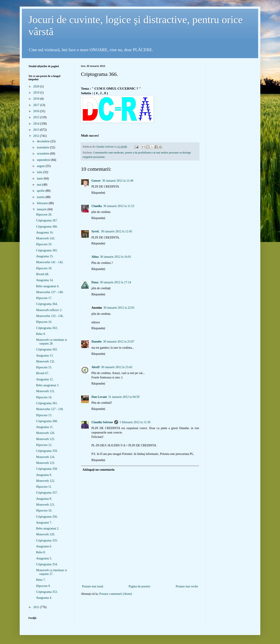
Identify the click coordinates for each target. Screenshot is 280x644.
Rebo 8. (41, 552)
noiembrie (43, 147)
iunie (40, 178)
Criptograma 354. (47, 564)
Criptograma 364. (47, 304)
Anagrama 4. (44, 598)
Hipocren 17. (44, 298)
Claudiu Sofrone (102, 422)
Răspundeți (98, 193)
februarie (43, 203)
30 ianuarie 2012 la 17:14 (115, 282)
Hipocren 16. (44, 322)
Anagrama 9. (44, 475)
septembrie (44, 160)
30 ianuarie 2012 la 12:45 (116, 231)
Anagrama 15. (45, 256)
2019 (37, 93)
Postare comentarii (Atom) (116, 594)
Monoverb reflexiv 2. (49, 310)
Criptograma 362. (47, 349)
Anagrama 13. (45, 356)
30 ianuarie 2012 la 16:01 (116, 257)
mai (39, 185)
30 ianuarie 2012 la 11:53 (119, 206)
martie (41, 197)
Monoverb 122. (45, 481)
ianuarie (42, 209)
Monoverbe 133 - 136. (50, 316)
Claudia (97, 206)
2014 (37, 124)
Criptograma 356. (47, 517)
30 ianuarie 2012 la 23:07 (119, 342)
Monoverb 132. (45, 361)
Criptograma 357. (47, 493)
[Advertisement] (140, 577)
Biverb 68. (43, 274)
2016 (37, 111)
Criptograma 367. (47, 220)
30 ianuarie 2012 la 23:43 (116, 367)
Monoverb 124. (45, 457)
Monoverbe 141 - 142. (50, 262)
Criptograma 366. (47, 227)
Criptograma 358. (47, 469)
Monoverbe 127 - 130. (50, 409)
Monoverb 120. (45, 534)
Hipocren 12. (44, 445)
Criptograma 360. (47, 421)
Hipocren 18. (44, 268)
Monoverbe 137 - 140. (50, 292)
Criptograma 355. (47, 540)
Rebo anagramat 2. (48, 528)
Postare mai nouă (93, 586)
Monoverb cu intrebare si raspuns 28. (52, 342)
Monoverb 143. (45, 238)
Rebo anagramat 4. (48, 286)
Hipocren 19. (44, 244)
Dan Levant (99, 397)
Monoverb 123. (45, 463)
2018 (37, 99)
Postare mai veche (187, 586)
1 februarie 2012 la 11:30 (135, 422)
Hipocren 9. (43, 586)
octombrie (43, 154)
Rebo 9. (41, 334)
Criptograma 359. (47, 451)
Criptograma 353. (47, 592)
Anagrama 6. (44, 546)
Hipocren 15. (44, 367)
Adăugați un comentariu (98, 470)
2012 (37, 136)
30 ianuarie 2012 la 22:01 (119, 308)
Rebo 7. (41, 580)
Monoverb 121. (45, 505)
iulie (40, 172)
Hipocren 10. (44, 511)
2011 (37, 607)
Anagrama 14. (45, 280)
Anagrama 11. (45, 427)
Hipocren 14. (44, 397)
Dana (95, 282)
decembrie (44, 141)
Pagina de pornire (139, 586)
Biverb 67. (43, 373)
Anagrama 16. (45, 232)
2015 (37, 117)
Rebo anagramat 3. (48, 385)
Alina (95, 257)
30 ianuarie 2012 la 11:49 (118, 181)
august (41, 166)
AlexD (95, 367)
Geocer (96, 181)
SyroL (95, 231)
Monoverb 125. (45, 439)
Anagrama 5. (44, 558)
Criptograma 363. (47, 328)
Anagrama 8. (44, 499)
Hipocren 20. (44, 215)
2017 (37, 105)
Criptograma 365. (47, 250)
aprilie (41, 191)
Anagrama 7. (44, 523)
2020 (37, 86)
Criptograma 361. (47, 403)
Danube (97, 342)
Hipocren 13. (44, 415)
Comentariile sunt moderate (108, 153)
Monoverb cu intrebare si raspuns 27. (52, 572)
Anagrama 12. (45, 379)
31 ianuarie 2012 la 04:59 (124, 397)
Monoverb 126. (45, 433)
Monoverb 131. (45, 391)
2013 (37, 130)
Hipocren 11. (44, 487)
